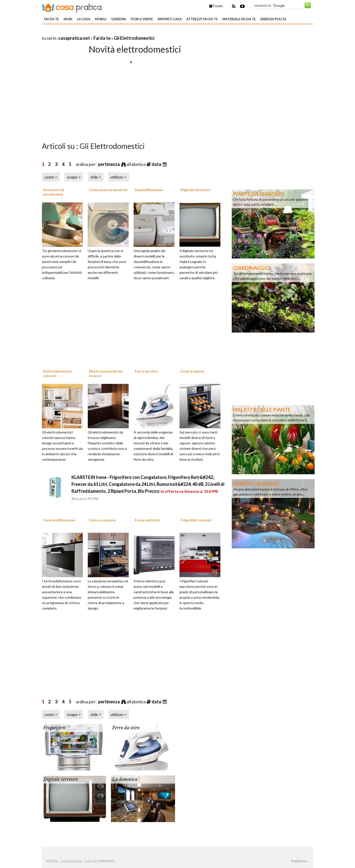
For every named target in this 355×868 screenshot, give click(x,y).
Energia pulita (273, 19)
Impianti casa (170, 19)
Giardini (119, 19)
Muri (68, 19)
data (157, 164)
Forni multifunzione (59, 520)
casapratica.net (74, 38)
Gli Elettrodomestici (134, 38)
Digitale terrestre (195, 190)
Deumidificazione (149, 190)
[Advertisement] (100, 32)
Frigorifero (54, 728)
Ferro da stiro (146, 371)
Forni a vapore (192, 371)
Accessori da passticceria (54, 192)
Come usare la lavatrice (108, 190)
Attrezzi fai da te (202, 19)
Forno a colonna (102, 520)
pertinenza (109, 164)
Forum (216, 6)
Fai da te (52, 19)
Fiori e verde (142, 19)
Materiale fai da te (239, 19)
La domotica (125, 779)
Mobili (101, 19)
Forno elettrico (148, 520)
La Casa (84, 19)
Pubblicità (299, 861)
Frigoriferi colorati (196, 520)
